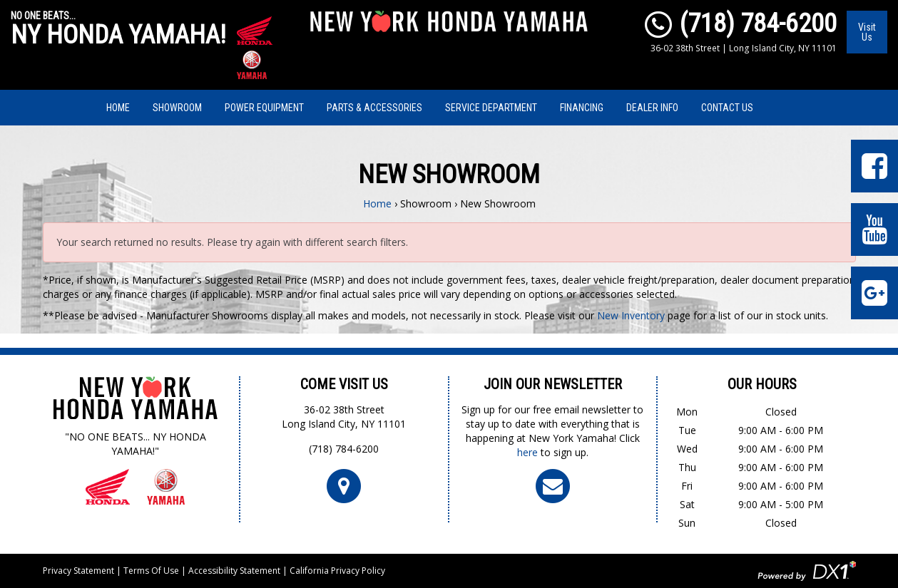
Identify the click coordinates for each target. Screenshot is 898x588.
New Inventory (631, 315)
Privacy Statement (78, 571)
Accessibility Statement (234, 571)
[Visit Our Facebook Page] (874, 166)
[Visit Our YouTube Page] (874, 229)
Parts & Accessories (374, 108)
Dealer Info (652, 108)
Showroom (177, 108)
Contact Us (727, 108)
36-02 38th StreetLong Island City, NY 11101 (344, 417)
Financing (582, 108)
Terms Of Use (151, 571)
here (527, 452)
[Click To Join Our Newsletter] (553, 485)
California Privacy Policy (337, 571)
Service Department (491, 108)
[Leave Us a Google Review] (874, 293)
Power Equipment (264, 108)
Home (118, 108)
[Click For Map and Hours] (344, 485)
